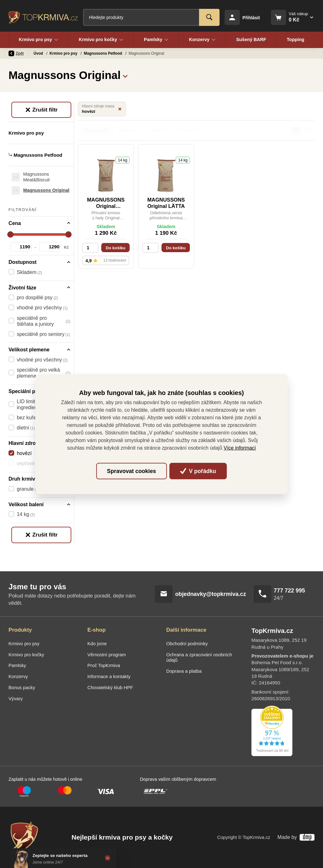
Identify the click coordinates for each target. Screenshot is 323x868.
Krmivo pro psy (64, 53)
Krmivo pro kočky (26, 655)
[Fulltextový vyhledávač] (151, 17)
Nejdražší (159, 130)
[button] (125, 75)
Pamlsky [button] (156, 40)
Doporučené (96, 130)
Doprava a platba (184, 671)
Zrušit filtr (41, 110)
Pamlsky (17, 665)
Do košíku (115, 248)
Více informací (240, 448)
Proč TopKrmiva (104, 665)
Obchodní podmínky (187, 644)
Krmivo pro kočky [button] (101, 40)
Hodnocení (188, 130)
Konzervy (18, 677)
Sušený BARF (251, 40)
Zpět (16, 53)
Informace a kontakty (109, 677)
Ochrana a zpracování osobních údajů (199, 658)
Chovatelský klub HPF (110, 688)
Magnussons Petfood (104, 53)
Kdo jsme (97, 644)
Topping (295, 40)
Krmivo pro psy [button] (38, 40)
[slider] (10, 234)
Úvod (39, 53)
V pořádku (198, 471)
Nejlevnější (129, 130)
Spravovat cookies (131, 471)
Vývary (16, 699)
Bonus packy (22, 688)
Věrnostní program (107, 655)
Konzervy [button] (203, 40)
